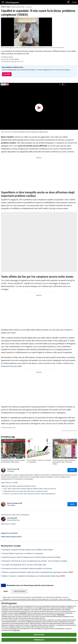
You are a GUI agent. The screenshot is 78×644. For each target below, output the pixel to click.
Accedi (74, 2)
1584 (40, 608)
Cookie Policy (16, 630)
